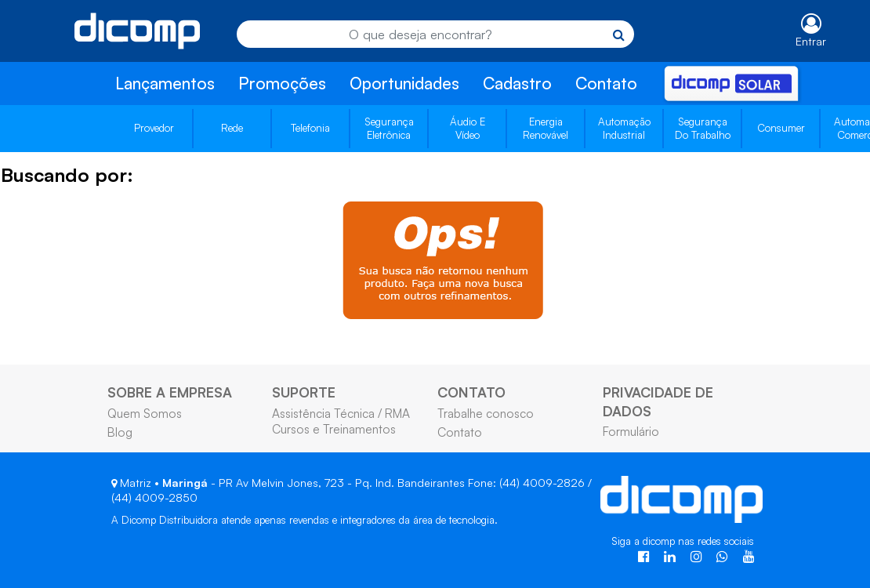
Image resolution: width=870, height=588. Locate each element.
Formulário (631, 431)
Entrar (811, 41)
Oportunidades (404, 83)
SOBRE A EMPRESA (170, 392)
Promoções (282, 83)
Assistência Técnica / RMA (341, 413)
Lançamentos (165, 83)
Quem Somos (145, 413)
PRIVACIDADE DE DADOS (658, 401)
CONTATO (471, 392)
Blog (120, 432)
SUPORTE (304, 392)
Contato (606, 83)
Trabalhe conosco (486, 413)
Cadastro (517, 83)
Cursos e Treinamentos (334, 429)
